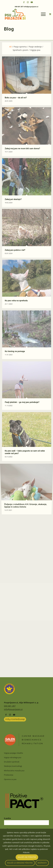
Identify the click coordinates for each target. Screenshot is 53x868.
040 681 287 (10, 706)
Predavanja (9, 775)
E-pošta (7, 818)
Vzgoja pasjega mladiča (13, 753)
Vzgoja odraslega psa (13, 757)
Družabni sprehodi (12, 762)
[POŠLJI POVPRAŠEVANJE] (15, 719)
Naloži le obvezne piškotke (20, 863)
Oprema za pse (10, 779)
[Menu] (42, 14)
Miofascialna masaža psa (14, 771)
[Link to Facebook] (24, 2)
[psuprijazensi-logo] (22, 14)
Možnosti (42, 863)
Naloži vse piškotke (27, 857)
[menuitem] (44, 14)
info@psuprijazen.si (13, 709)
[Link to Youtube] (32, 2)
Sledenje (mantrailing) (13, 766)
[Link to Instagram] (28, 2)
